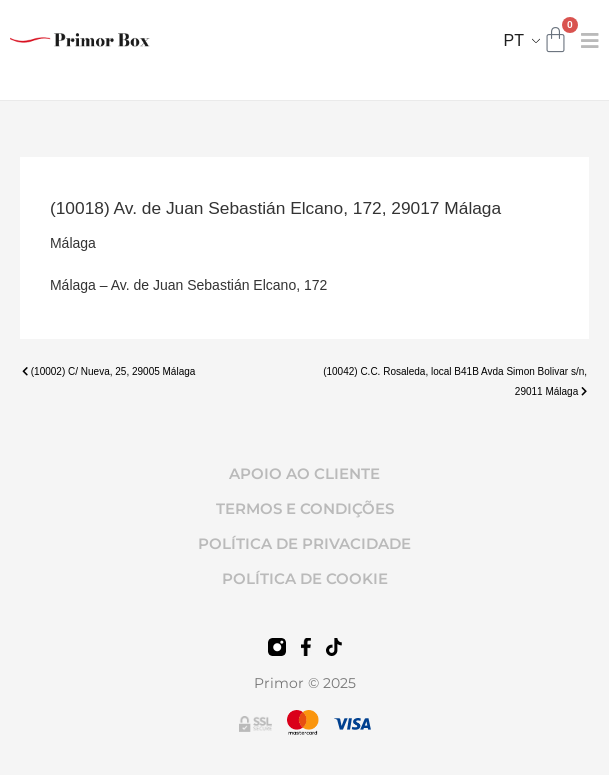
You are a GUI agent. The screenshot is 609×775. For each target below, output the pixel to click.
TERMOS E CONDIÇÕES (305, 508)
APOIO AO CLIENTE (304, 473)
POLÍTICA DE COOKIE (305, 578)
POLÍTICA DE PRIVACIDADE (304, 543)
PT (514, 40)
